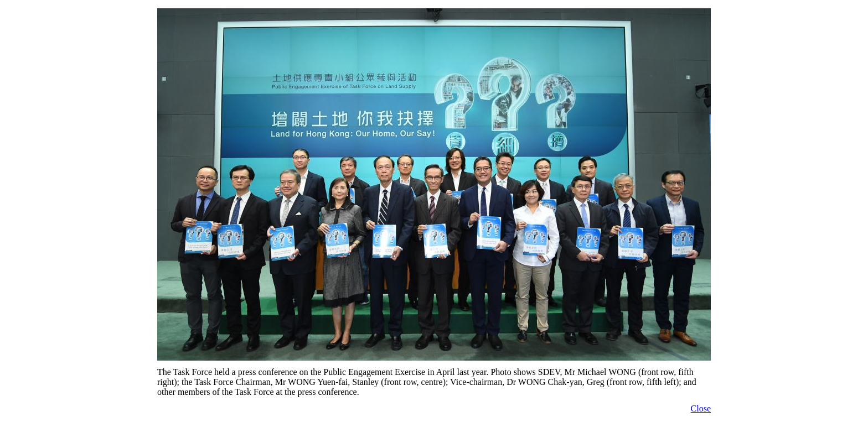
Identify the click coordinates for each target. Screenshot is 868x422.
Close (701, 408)
